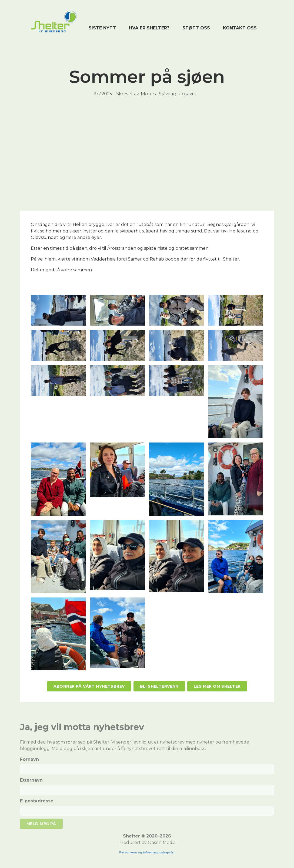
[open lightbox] (58, 310)
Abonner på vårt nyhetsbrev (89, 686)
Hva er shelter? (149, 28)
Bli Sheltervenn (159, 686)
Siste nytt (102, 28)
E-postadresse (37, 801)
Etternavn (31, 780)
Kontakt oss (240, 28)
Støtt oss (196, 28)
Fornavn (29, 759)
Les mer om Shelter (217, 686)
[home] (54, 22)
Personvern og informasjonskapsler (147, 852)
